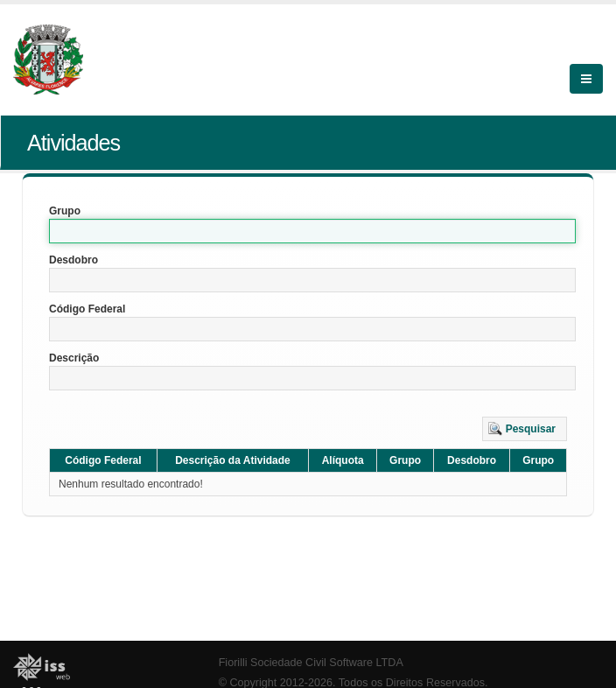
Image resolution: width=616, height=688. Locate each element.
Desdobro (73, 260)
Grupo (65, 211)
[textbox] (312, 231)
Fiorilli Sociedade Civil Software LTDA (311, 663)
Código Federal (87, 309)
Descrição (74, 358)
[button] (525, 429)
